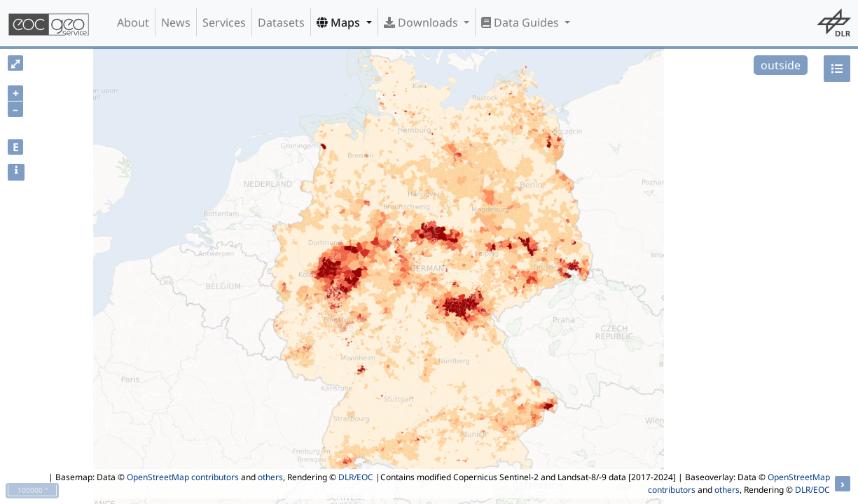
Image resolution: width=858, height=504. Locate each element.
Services (224, 22)
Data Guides (521, 22)
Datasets (281, 22)
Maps (340, 22)
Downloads (422, 22)
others (270, 477)
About (133, 22)
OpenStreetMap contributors (183, 477)
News (176, 22)
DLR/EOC (356, 477)
